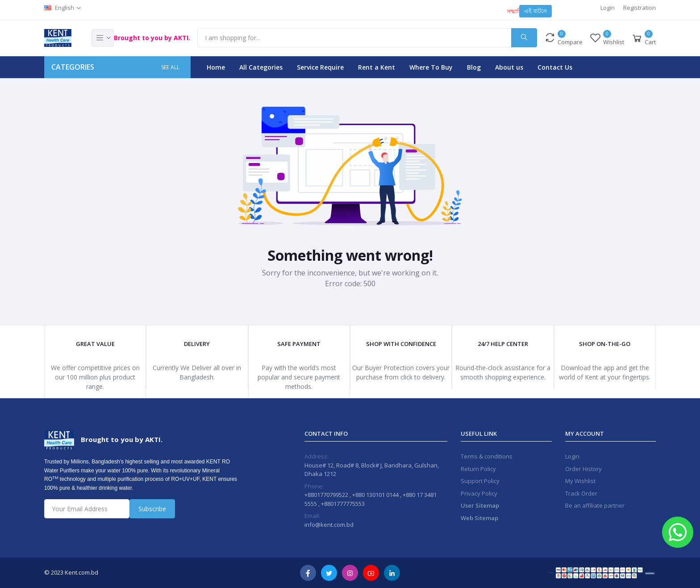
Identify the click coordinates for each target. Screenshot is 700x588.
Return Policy (478, 469)
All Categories (261, 67)
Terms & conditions (487, 456)
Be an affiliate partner (595, 505)
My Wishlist (580, 481)
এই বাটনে (535, 11)
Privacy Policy (479, 493)
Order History (583, 469)
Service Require (320, 67)
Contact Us (555, 67)
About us (509, 67)
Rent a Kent (377, 67)
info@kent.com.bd (329, 525)
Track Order (581, 493)
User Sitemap (480, 505)
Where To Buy (431, 67)
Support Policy (480, 481)
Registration (640, 8)
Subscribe (152, 509)
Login (608, 8)
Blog (474, 67)
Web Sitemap (479, 518)
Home (216, 67)
